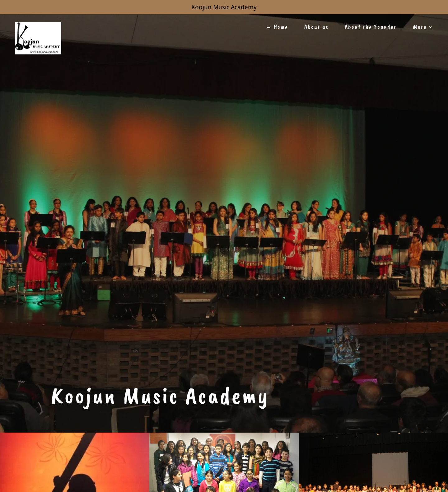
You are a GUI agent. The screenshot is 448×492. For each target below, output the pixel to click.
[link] (38, 25)
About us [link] (316, 27)
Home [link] (281, 27)
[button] (420, 27)
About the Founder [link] (371, 27)
